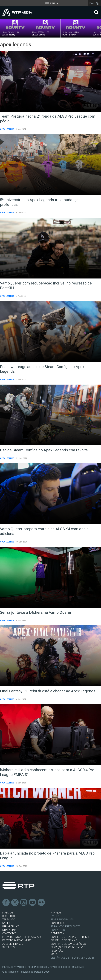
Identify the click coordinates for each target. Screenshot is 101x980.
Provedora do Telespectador (22, 937)
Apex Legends (7, 129)
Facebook (6, 902)
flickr (41, 902)
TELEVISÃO (9, 920)
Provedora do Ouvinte (17, 940)
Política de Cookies (38, 967)
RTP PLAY (56, 913)
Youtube (33, 902)
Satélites (9, 947)
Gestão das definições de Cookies (73, 958)
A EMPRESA (57, 933)
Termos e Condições (60, 967)
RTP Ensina (9, 930)
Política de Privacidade (14, 967)
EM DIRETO (57, 916)
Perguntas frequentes (66, 926)
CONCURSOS (58, 923)
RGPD (54, 954)
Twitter (15, 902)
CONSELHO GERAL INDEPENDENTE (70, 937)
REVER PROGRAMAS (62, 920)
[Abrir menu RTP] (50, 3)
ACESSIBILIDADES (13, 944)
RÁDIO (6, 923)
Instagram (24, 902)
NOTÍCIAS (8, 913)
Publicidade (78, 967)
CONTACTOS (9, 933)
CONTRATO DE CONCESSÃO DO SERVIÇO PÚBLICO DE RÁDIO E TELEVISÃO (68, 947)
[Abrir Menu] (90, 9)
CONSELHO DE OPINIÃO (64, 940)
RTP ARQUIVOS (11, 926)
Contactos (58, 930)
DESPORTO (9, 916)
